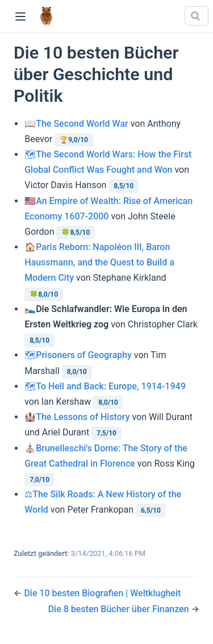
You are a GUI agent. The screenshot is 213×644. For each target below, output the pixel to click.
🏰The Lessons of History (77, 417)
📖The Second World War (76, 124)
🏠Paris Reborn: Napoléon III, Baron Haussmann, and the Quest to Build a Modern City (99, 262)
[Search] (197, 16)
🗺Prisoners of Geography (78, 355)
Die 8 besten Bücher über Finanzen (120, 609)
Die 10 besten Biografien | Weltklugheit (102, 593)
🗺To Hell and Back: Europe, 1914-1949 (105, 386)
